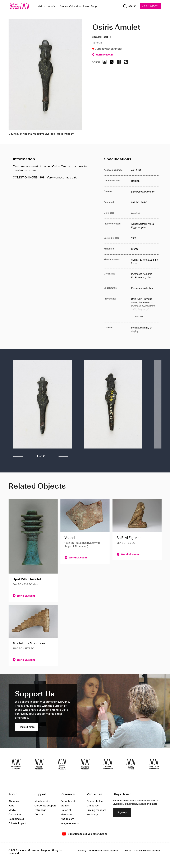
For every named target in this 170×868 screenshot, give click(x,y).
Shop (94, 6)
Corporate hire (95, 801)
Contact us (15, 815)
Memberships (42, 801)
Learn (86, 6)
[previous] (18, 456)
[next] (64, 456)
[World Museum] (39, 764)
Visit (40, 6)
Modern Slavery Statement (104, 851)
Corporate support (45, 806)
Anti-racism (67, 819)
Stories (64, 6)
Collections (75, 6)
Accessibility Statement (148, 851)
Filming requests (96, 810)
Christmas (93, 806)
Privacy (82, 851)
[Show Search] (129, 6)
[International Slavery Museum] (62, 764)
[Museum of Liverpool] (16, 764)
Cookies (127, 851)
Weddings (93, 815)
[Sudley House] (131, 764)
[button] (43, 406)
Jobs (11, 806)
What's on (53, 6)
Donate (39, 815)
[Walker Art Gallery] (108, 764)
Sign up (122, 813)
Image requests (70, 823)
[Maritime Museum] (85, 764)
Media (12, 810)
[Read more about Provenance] (145, 308)
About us (14, 801)
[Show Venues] (45, 6)
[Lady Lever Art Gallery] (154, 764)
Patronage (40, 810)
